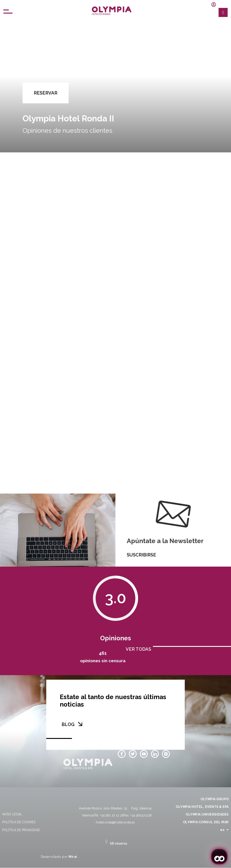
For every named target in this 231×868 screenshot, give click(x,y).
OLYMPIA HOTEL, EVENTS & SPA (202, 807)
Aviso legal (12, 814)
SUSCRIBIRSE (141, 555)
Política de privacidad (21, 830)
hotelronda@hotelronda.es (115, 822)
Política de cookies (19, 822)
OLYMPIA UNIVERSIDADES (207, 814)
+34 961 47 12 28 (112, 815)
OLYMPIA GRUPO (215, 799)
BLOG (68, 724)
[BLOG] (80, 724)
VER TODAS (138, 649)
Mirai (73, 857)
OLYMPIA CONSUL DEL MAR (206, 822)
